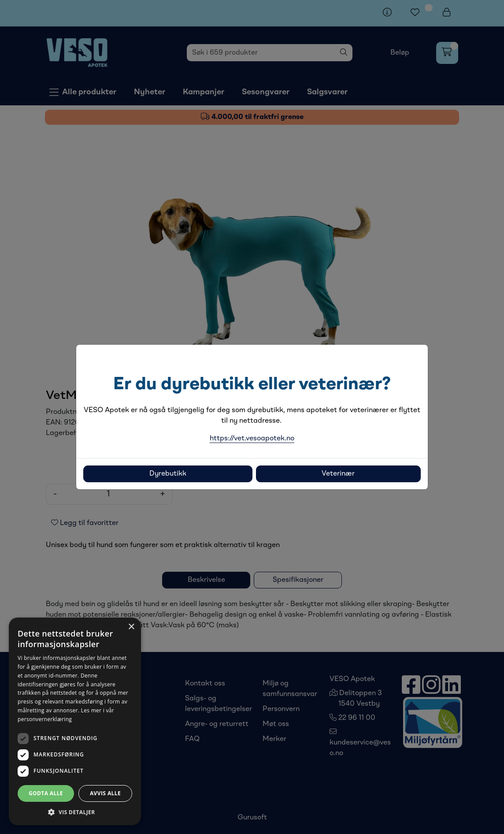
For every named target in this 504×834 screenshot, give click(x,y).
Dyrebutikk (168, 474)
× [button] (131, 627)
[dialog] (75, 721)
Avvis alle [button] (105, 793)
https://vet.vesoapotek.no (252, 439)
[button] (75, 812)
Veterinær (338, 474)
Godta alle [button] (46, 793)
